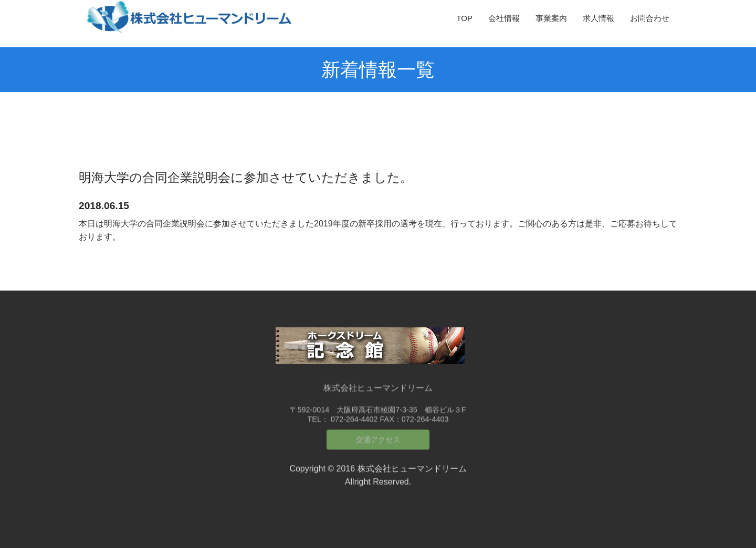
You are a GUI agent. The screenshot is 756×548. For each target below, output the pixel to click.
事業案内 (551, 18)
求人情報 (598, 18)
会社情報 (504, 18)
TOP (464, 18)
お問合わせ (650, 18)
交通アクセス (378, 435)
